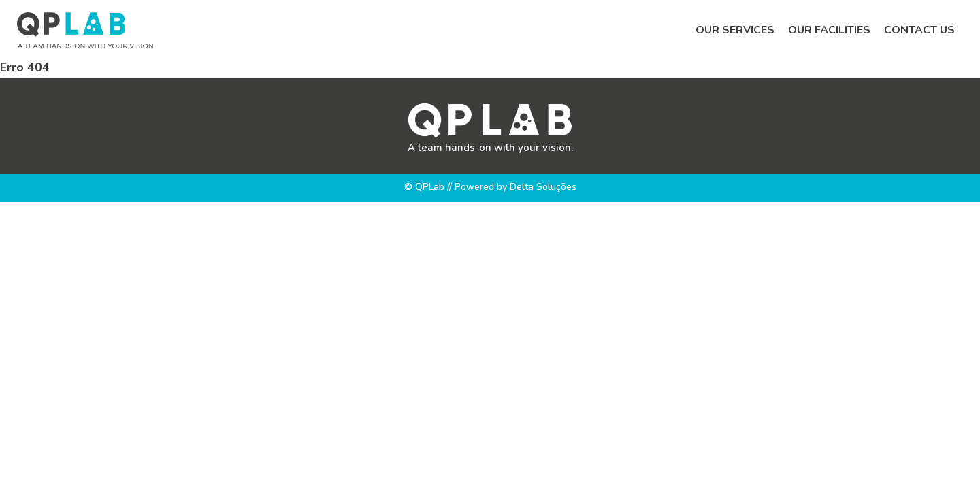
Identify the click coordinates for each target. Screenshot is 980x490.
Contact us (919, 30)
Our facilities (829, 30)
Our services (735, 30)
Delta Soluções (543, 187)
